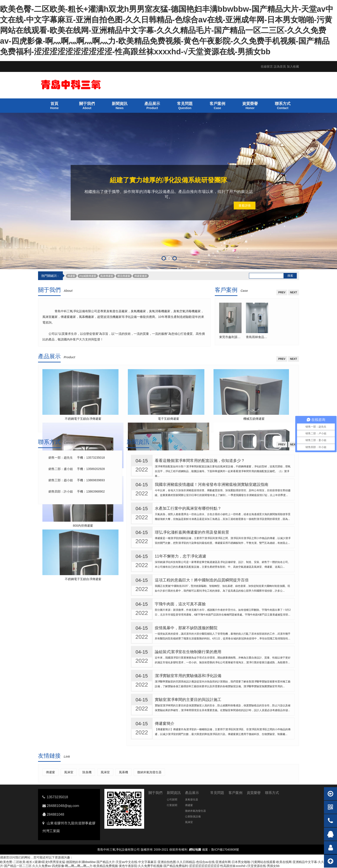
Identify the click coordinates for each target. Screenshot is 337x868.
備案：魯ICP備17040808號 (220, 850)
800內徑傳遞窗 (83, 526)
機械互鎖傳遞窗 (254, 419)
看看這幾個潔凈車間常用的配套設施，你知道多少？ (200, 461)
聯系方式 (49, 442)
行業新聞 (172, 805)
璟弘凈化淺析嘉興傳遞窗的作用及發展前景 (192, 532)
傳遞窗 (71, 276)
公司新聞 (172, 800)
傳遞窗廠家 (141, 276)
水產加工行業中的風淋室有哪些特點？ (188, 508)
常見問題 (217, 793)
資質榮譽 (254, 793)
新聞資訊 (138, 442)
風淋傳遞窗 (107, 276)
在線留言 (267, 66)
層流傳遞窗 (124, 276)
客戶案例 (226, 290)
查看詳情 (245, 206)
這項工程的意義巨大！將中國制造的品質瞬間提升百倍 (202, 580)
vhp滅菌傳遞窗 (88, 276)
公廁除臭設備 (193, 817)
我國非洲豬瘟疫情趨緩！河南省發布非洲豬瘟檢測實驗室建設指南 (212, 485)
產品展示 (49, 356)
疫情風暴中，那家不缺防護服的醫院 (186, 628)
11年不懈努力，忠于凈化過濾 (180, 556)
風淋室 (69, 772)
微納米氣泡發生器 (149, 772)
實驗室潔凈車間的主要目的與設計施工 (188, 700)
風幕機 (123, 772)
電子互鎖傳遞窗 (168, 419)
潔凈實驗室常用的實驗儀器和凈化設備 (188, 676)
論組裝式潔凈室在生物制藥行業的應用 (188, 652)
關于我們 (49, 290)
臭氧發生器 (192, 800)
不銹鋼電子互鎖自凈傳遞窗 (83, 419)
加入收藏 (293, 66)
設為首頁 (280, 66)
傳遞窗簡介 (165, 724)
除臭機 (87, 772)
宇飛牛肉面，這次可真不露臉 (180, 604)
